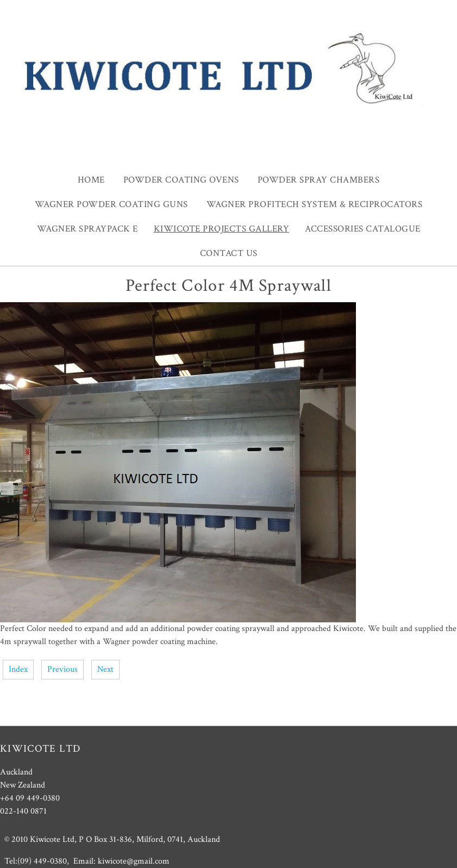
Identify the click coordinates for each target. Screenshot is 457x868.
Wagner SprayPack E (87, 229)
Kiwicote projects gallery (222, 229)
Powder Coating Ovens (181, 180)
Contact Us (229, 253)
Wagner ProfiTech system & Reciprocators (315, 204)
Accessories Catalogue (363, 229)
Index (18, 669)
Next (105, 669)
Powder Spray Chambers (319, 180)
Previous (62, 669)
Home (91, 180)
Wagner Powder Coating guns (111, 204)
